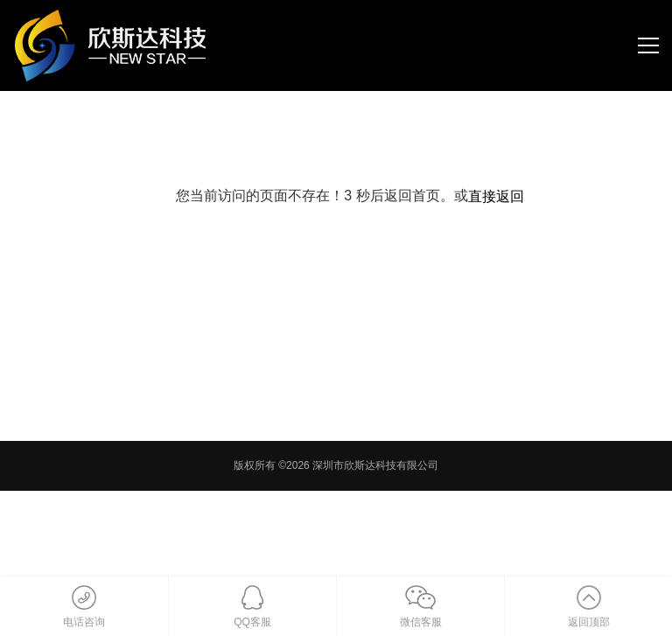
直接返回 (496, 196)
